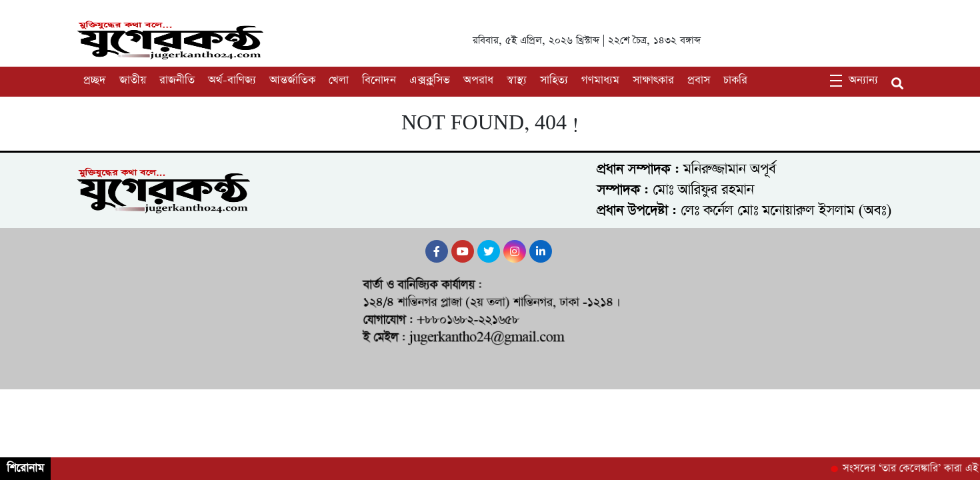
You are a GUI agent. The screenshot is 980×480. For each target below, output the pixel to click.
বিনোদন (379, 80)
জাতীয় (133, 80)
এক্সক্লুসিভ (430, 80)
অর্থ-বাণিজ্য (232, 80)
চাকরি (735, 80)
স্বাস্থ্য (517, 80)
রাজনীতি (177, 80)
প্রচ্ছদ (95, 80)
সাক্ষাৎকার (653, 80)
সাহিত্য (554, 80)
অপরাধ (478, 80)
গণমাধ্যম (600, 80)
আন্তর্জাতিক (292, 80)
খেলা (339, 80)
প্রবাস (699, 80)
